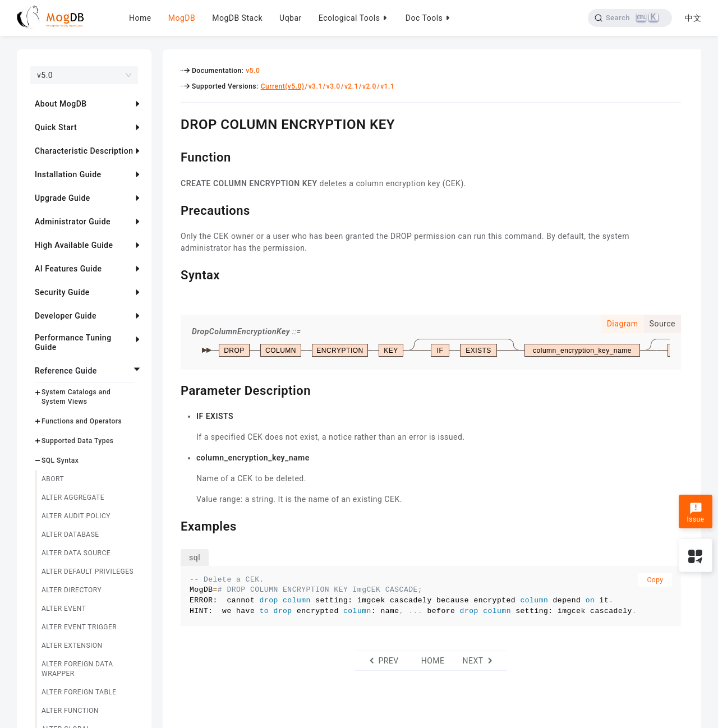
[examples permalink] (172, 525)
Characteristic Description (84, 151)
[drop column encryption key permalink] (172, 123)
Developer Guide (66, 316)
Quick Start (56, 127)
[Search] (630, 18)
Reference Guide (66, 371)
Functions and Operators (82, 421)
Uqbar (291, 18)
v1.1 (387, 86)
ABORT (53, 479)
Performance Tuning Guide (73, 342)
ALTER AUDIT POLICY (76, 516)
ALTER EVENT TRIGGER (79, 627)
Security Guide (62, 292)
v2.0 (369, 86)
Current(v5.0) (283, 86)
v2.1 (351, 86)
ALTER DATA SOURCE (76, 553)
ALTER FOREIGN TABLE (79, 692)
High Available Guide (74, 245)
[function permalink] (172, 156)
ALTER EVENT (64, 609)
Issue (695, 513)
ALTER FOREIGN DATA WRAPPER (77, 669)
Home (140, 18)
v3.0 (333, 86)
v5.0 (253, 71)
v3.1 (316, 86)
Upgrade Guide (63, 198)
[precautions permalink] (172, 209)
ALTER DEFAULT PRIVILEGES (88, 572)
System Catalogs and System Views (76, 397)
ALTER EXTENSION (72, 646)
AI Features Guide (68, 269)
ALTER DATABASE (70, 535)
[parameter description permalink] (172, 389)
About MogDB (61, 104)
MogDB (182, 18)
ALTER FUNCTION (70, 711)
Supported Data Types (78, 441)
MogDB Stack (237, 18)
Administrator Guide (73, 222)
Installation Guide (68, 174)
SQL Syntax (60, 460)
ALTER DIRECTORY (72, 590)
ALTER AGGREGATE (73, 497)
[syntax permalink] (172, 274)
